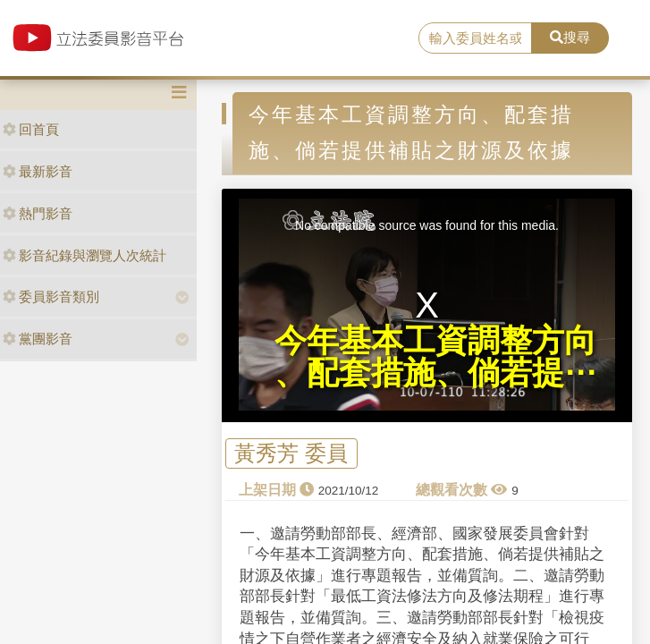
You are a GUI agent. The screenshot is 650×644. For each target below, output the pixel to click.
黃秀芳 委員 (291, 453)
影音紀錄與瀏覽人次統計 (84, 255)
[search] (475, 38)
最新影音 (38, 171)
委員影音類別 (51, 297)
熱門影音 (38, 213)
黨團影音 (38, 339)
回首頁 (31, 129)
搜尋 (570, 37)
